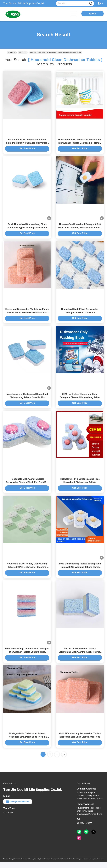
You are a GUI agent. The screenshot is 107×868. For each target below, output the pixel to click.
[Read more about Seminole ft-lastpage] (64, 760)
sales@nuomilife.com (18, 807)
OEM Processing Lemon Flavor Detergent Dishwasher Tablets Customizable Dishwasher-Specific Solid (27, 657)
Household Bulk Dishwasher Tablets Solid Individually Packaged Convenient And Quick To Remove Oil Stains (27, 144)
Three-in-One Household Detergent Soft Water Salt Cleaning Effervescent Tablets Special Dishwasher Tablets (80, 229)
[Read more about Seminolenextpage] (57, 760)
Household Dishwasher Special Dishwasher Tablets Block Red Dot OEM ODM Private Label (27, 486)
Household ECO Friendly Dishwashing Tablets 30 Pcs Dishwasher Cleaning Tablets (27, 571)
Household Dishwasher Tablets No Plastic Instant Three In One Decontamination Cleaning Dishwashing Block (27, 315)
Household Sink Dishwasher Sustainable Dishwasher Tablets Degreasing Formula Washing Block (80, 144)
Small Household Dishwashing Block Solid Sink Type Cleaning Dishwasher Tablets (27, 229)
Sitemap (17, 865)
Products (23, 53)
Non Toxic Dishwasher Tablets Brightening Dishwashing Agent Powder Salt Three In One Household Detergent (80, 657)
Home (11, 53)
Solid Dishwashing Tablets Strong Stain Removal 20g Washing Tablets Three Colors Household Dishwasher (80, 571)
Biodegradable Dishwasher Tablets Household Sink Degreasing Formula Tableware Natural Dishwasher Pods (27, 743)
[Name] (91, 4)
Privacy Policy (8, 865)
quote (93, 14)
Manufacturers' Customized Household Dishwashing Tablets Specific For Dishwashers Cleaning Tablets (27, 400)
